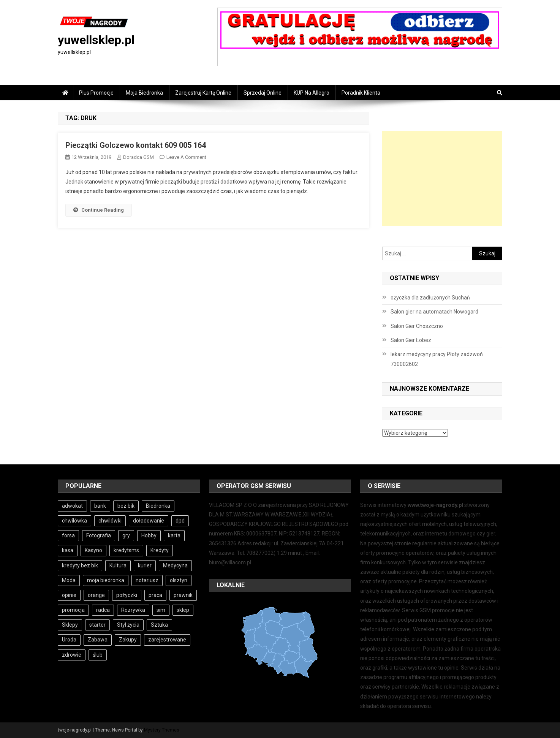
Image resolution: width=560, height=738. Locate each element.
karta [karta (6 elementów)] (174, 535)
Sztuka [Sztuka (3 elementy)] (159, 625)
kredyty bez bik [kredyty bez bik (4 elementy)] (80, 565)
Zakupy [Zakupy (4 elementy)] (128, 640)
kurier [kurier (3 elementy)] (145, 565)
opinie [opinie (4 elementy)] (69, 595)
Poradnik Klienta (361, 93)
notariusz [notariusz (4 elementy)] (147, 580)
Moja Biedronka (144, 93)
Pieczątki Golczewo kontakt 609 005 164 (136, 145)
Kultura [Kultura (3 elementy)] (118, 565)
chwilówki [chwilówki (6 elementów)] (110, 521)
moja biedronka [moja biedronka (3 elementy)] (106, 580)
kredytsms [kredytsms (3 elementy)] (126, 550)
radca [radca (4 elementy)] (103, 610)
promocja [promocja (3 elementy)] (73, 610)
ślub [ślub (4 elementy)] (98, 655)
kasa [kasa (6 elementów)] (68, 550)
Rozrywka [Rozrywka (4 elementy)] (133, 610)
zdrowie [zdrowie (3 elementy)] (72, 655)
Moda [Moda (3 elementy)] (69, 580)
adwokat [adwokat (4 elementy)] (72, 506)
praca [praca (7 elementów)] (155, 595)
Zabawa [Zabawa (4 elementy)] (98, 640)
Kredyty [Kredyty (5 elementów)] (160, 550)
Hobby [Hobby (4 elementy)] (149, 535)
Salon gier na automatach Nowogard (434, 312)
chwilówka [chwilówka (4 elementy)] (74, 521)
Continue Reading (99, 210)
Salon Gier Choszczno (417, 326)
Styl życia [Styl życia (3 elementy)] (128, 625)
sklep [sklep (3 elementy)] (183, 610)
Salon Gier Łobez (411, 340)
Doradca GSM (138, 157)
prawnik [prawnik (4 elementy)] (183, 595)
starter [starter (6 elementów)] (97, 625)
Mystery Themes (162, 730)
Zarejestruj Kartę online (203, 93)
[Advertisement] (442, 178)
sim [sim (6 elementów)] (161, 610)
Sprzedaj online (263, 93)
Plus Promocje (96, 93)
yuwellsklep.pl (96, 40)
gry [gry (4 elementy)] (126, 535)
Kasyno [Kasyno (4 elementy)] (93, 550)
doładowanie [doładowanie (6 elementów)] (149, 521)
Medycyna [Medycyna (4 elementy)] (175, 565)
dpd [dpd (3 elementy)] (180, 521)
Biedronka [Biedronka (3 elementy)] (158, 506)
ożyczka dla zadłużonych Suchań (430, 298)
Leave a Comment (186, 157)
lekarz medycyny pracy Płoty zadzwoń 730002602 (437, 359)
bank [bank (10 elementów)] (100, 506)
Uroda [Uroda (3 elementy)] (69, 640)
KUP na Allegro (312, 93)
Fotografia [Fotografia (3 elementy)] (99, 535)
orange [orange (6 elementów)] (96, 595)
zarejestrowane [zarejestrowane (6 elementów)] (167, 640)
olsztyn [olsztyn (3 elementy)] (179, 580)
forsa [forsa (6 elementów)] (68, 535)
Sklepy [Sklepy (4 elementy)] (70, 625)
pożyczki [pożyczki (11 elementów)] (127, 595)
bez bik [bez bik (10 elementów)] (126, 506)
